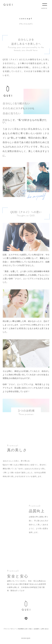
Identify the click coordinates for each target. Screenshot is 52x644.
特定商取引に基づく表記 (25, 629)
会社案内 (36, 629)
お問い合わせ (45, 629)
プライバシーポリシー (10, 629)
